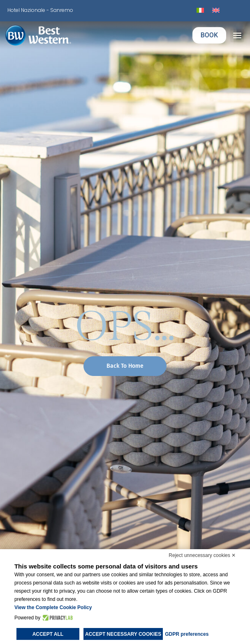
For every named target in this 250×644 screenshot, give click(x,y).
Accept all (48, 634)
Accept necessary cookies (123, 634)
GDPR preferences (187, 634)
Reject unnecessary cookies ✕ (202, 555)
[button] (237, 36)
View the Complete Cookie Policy (53, 607)
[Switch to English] (216, 10)
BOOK (209, 35)
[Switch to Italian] (200, 10)
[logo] (50, 35)
